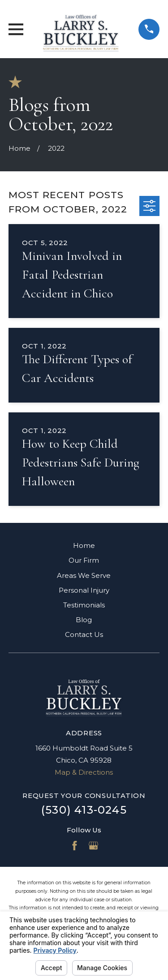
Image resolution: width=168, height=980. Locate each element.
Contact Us (84, 634)
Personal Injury (84, 590)
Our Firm (84, 560)
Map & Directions (84, 772)
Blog (84, 620)
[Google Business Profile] (93, 846)
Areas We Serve (84, 575)
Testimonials (84, 605)
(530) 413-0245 (84, 810)
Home (84, 545)
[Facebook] (75, 846)
